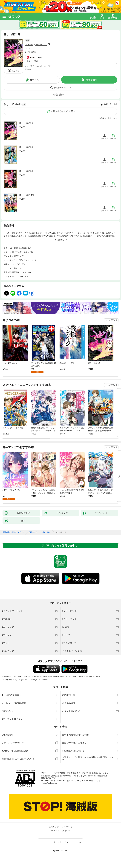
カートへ (34, 80)
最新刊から (112, 118)
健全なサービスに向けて (74, 743)
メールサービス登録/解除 (14, 703)
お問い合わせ (8, 711)
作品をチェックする (63, 88)
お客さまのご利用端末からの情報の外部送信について (87, 759)
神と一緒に (19, 268)
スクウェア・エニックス (23, 252)
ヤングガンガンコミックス (25, 260)
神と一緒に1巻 (26, 123)
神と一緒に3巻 (26, 171)
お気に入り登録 (111, 104)
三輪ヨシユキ (41, 45)
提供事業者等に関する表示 (75, 735)
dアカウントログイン (12, 719)
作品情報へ (59, 95)
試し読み (16, 71)
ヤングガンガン (19, 264)
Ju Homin (29, 45)
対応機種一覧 (69, 695)
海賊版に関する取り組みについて (18, 759)
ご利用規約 (7, 735)
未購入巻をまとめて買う (63, 111)
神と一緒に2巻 (26, 147)
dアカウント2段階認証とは (15, 751)
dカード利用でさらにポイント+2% (37, 66)
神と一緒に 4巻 (27, 195)
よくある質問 (69, 703)
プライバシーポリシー (13, 743)
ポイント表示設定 (71, 711)
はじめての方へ (11, 695)
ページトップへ (60, 842)
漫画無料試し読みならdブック (13, 532)
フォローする (49, 44)
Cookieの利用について (73, 751)
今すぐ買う (92, 80)
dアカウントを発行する (60, 827)
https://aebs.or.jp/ (50, 783)
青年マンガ (19, 256)
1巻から (103, 118)
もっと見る (110, 320)
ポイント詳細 (32, 61)
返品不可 (28, 69)
